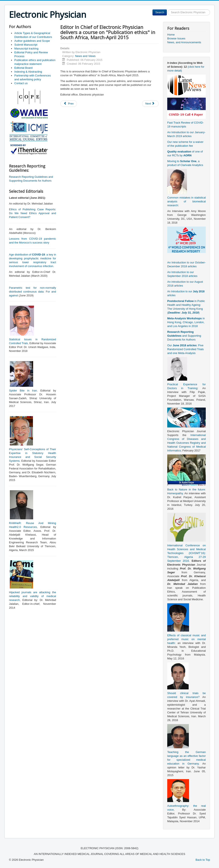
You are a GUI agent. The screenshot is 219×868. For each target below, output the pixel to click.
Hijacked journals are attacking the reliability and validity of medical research (33, 596)
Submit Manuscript (26, 45)
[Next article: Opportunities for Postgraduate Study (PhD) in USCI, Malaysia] (150, 104)
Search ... (167, 10)
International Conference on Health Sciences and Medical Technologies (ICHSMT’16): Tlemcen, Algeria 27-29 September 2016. (186, 553)
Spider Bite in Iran (23, 391)
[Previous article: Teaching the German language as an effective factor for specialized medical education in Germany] (69, 104)
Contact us (21, 83)
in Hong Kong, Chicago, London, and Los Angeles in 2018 (186, 322)
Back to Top (203, 860)
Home (171, 35)
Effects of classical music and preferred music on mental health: (186, 639)
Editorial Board (23, 68)
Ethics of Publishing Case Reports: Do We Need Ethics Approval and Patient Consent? (33, 213)
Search (160, 12)
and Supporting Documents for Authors (184, 336)
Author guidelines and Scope (32, 41)
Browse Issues (176, 38)
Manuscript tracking (26, 49)
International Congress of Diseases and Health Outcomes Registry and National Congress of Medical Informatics (186, 443)
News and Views (85, 56)
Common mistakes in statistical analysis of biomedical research (186, 201)
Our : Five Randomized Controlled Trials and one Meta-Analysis (186, 349)
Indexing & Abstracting (28, 72)
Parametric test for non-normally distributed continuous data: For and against (33, 292)
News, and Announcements (184, 42)
